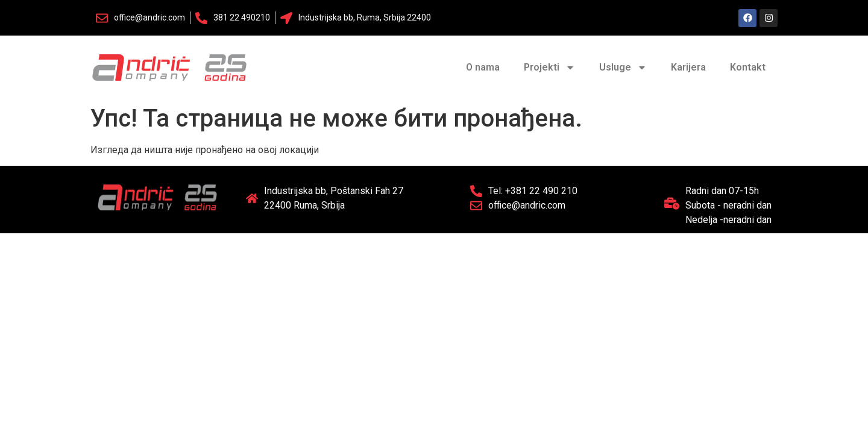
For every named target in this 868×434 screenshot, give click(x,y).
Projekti (549, 68)
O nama (483, 67)
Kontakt (748, 67)
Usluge (623, 68)
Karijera (688, 67)
